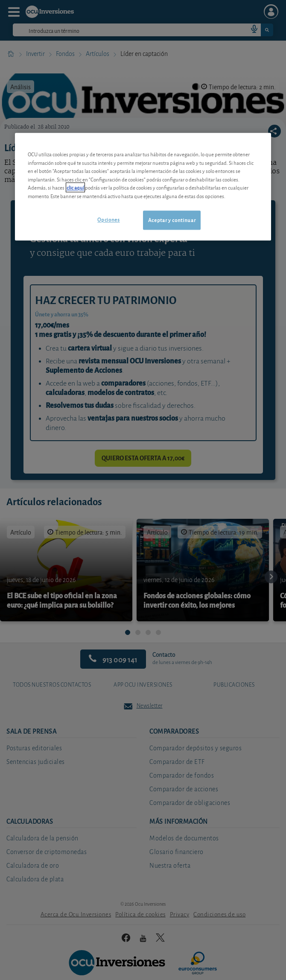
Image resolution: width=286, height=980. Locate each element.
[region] (143, 187)
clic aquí (75, 188)
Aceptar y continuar (172, 220)
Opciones (108, 220)
